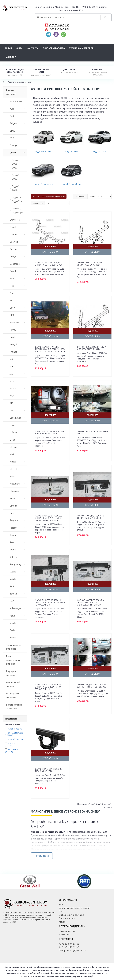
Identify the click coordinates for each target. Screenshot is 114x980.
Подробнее (50, 246)
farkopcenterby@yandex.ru (72, 950)
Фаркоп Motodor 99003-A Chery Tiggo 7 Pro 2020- (90, 517)
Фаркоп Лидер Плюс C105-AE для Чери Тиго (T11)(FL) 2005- (92, 686)
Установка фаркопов (81, 48)
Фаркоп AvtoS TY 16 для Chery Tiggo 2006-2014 (90, 264)
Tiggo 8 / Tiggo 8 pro (71, 184)
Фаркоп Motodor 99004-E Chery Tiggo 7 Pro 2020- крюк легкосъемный (50, 602)
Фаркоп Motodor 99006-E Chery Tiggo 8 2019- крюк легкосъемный (48, 687)
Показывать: (38, 203)
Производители (67, 918)
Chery (30, 82)
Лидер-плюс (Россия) (12, 750)
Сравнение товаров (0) (54, 196)
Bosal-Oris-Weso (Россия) (14, 734)
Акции (8, 48)
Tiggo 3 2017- (71, 151)
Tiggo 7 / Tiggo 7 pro (43, 184)
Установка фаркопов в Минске (75, 908)
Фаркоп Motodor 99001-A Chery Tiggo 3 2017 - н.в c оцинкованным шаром (48, 518)
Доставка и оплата (54, 48)
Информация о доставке (72, 915)
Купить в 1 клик (50, 252)
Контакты (33, 48)
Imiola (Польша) (15, 739)
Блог (61, 905)
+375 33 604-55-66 (59, 25)
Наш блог (10, 57)
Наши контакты (67, 931)
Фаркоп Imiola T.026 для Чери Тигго (92, 432)
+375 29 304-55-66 (59, 29)
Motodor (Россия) (11, 744)
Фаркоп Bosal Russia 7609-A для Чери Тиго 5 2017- (91, 348)
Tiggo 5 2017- (99, 151)
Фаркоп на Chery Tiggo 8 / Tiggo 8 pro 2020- (49, 770)
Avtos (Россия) (15, 729)
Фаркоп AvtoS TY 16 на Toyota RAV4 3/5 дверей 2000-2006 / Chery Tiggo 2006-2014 (50, 349)
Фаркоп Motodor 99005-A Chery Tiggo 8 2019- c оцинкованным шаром (90, 602)
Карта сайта (65, 934)
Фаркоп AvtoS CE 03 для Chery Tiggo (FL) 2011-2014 (48, 264)
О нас (19, 48)
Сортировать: (80, 196)
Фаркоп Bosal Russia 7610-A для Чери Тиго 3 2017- (49, 432)
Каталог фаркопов (16, 82)
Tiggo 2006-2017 (43, 151)
